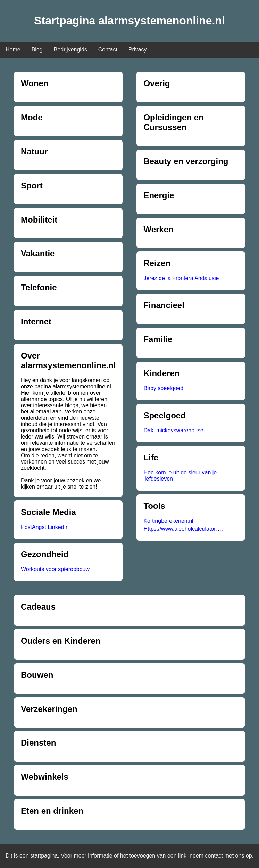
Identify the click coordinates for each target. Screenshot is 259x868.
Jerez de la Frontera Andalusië (181, 278)
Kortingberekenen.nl (168, 521)
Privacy (137, 50)
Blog (37, 50)
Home (13, 50)
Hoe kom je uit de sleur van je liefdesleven (180, 476)
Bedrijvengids (70, 50)
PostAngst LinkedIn (45, 527)
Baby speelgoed (163, 388)
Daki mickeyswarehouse (173, 430)
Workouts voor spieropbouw (55, 569)
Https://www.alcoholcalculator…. (183, 529)
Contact (108, 50)
